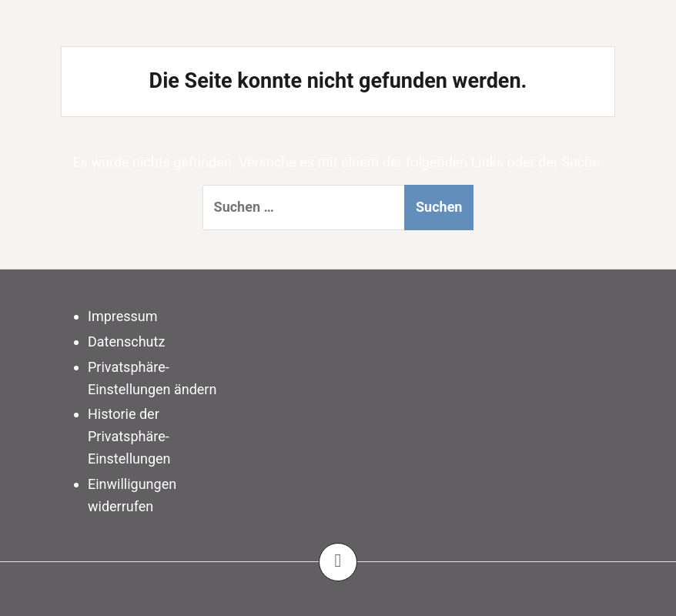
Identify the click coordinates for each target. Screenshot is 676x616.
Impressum (123, 316)
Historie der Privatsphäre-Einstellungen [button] (129, 436)
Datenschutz (126, 341)
